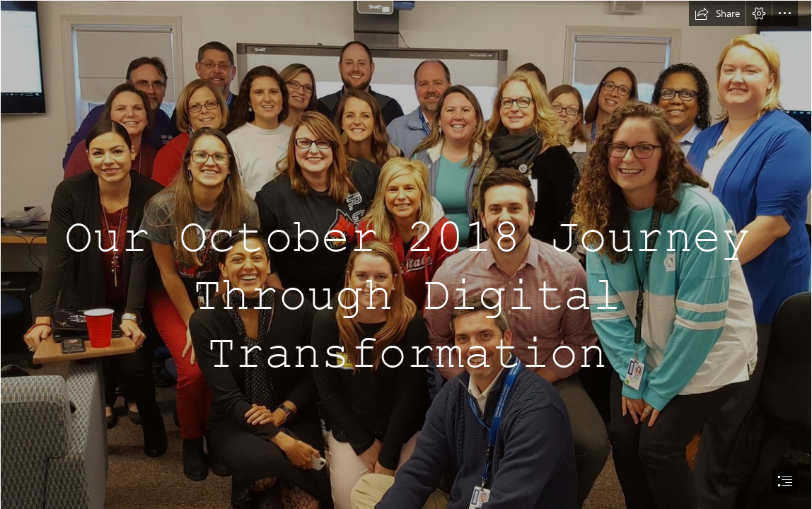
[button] (717, 13)
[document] (406, 255)
